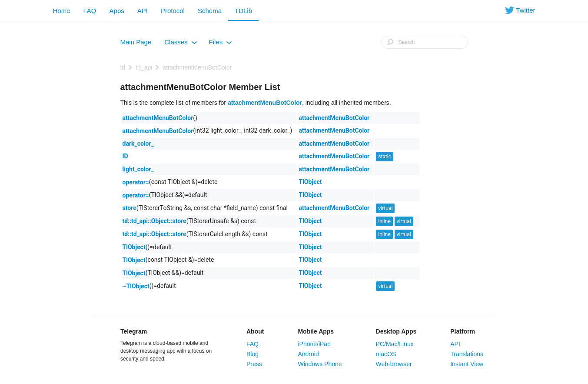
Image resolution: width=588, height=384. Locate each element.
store (130, 208)
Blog (252, 354)
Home (62, 11)
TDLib (243, 11)
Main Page (136, 42)
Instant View (467, 364)
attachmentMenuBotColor (197, 67)
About (255, 331)
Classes (181, 44)
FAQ (90, 11)
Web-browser (394, 364)
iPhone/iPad (314, 344)
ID (125, 156)
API (143, 11)
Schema (210, 11)
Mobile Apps (316, 331)
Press (254, 364)
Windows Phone (320, 364)
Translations (467, 354)
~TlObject (136, 286)
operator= (136, 182)
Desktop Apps (396, 331)
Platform (463, 331)
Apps (117, 11)
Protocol (173, 11)
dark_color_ (138, 144)
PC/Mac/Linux (395, 344)
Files (221, 44)
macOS (386, 354)
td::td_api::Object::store (154, 221)
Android (308, 354)
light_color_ (138, 169)
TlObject (310, 182)
